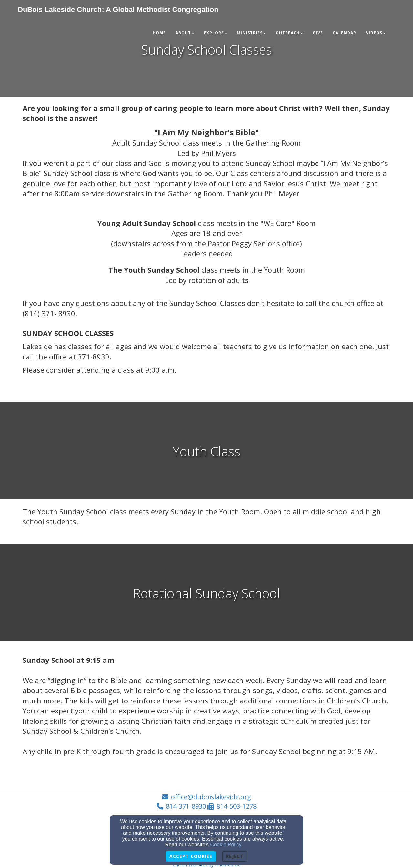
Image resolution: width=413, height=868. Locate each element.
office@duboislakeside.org (211, 797)
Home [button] (159, 33)
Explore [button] (216, 33)
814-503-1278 (237, 806)
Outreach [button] (289, 33)
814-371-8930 (186, 806)
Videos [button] (376, 33)
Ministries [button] (251, 33)
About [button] (185, 33)
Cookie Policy (226, 845)
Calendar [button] (344, 33)
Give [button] (318, 33)
